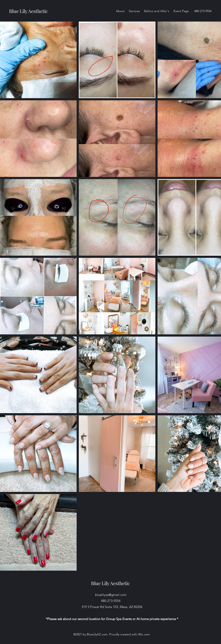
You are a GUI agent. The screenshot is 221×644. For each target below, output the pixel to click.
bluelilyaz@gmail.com (111, 595)
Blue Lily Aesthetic (29, 11)
